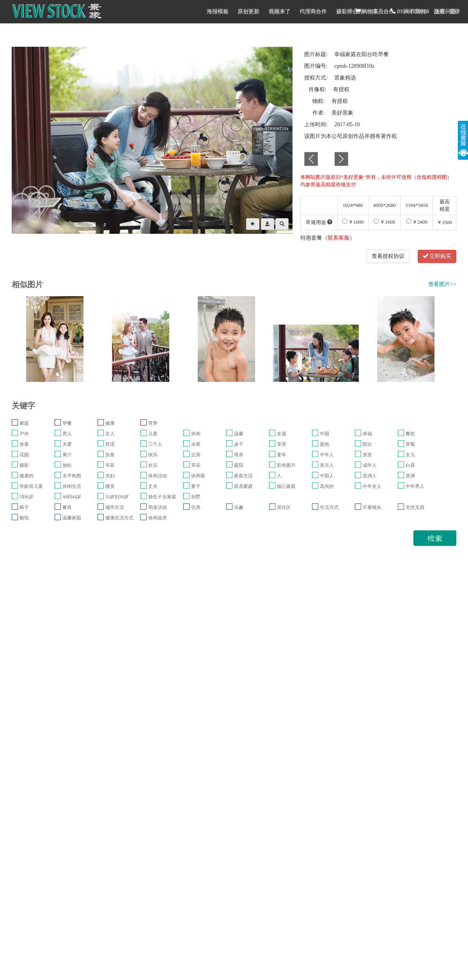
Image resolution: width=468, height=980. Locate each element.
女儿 (410, 455)
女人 (110, 434)
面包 (324, 444)
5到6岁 (27, 497)
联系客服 (339, 238)
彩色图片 (286, 465)
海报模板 (218, 11)
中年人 (327, 455)
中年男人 (415, 486)
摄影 (24, 465)
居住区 (284, 507)
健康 (110, 423)
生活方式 (329, 507)
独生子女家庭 (162, 497)
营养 (153, 423)
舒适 (110, 444)
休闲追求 (158, 518)
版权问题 (445, 11)
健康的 (27, 476)
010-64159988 (410, 11)
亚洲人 (370, 476)
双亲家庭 (243, 486)
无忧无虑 (415, 507)
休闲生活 (72, 486)
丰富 (110, 465)
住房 (196, 507)
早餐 (67, 423)
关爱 (67, 444)
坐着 (24, 444)
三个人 (155, 444)
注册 (439, 11)
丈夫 (153, 486)
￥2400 (417, 222)
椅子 (24, 507)
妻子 (196, 486)
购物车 (367, 11)
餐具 (67, 507)
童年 (282, 455)
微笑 (110, 486)
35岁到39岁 (117, 497)
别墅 (196, 497)
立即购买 (437, 256)
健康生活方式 (119, 518)
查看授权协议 (388, 256)
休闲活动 (158, 476)
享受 (282, 444)
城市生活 (115, 507)
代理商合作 (313, 11)
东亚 (367, 455)
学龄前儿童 (31, 486)
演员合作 (383, 11)
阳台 (367, 444)
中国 (324, 434)
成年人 (370, 465)
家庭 (24, 423)
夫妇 (110, 476)
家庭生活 (243, 476)
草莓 (410, 444)
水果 (196, 444)
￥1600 (384, 222)
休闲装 (198, 476)
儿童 (153, 434)
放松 (67, 465)
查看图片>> (442, 284)
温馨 (239, 434)
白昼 (410, 465)
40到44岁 (72, 497)
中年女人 (372, 486)
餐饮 (410, 434)
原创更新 (248, 11)
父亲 (196, 455)
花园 (24, 455)
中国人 (327, 476)
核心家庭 (286, 486)
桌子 (239, 444)
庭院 (239, 465)
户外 (24, 434)
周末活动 (158, 507)
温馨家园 (72, 518)
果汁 (67, 455)
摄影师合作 (350, 11)
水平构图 (72, 476)
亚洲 (410, 476)
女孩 (282, 434)
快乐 (153, 455)
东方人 (327, 465)
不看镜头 (372, 507)
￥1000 (353, 222)
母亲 (239, 455)
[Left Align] (253, 224)
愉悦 (24, 518)
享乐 (196, 465)
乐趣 (239, 507)
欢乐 (153, 465)
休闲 (196, 434)
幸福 (367, 434)
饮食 (110, 455)
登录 (455, 11)
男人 (67, 434)
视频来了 (280, 11)
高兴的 (327, 486)
